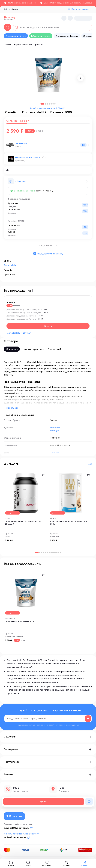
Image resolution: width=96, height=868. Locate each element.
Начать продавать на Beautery (21, 834)
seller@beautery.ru (15, 837)
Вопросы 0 (54, 349)
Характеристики (34, 349)
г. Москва (21, 181)
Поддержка (14, 816)
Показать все (11, 408)
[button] (81, 78)
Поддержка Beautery (48, 253)
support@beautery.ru (17, 828)
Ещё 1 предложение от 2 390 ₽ (47, 108)
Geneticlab (21, 143)
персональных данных (69, 725)
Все (90, 464)
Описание (12, 349)
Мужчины (55, 427)
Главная (7, 45)
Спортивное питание (22, 45)
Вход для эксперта (82, 9)
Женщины (55, 431)
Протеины (38, 45)
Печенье (55, 452)
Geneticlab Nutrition (28, 157)
